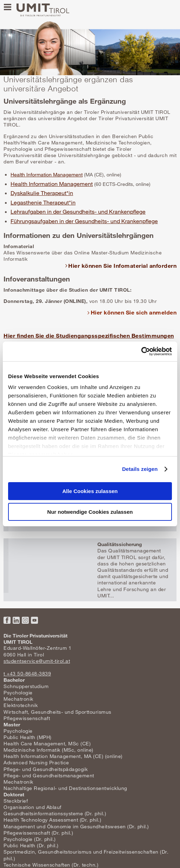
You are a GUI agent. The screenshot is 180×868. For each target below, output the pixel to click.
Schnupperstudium (26, 686)
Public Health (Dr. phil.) (31, 845)
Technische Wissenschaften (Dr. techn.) (51, 865)
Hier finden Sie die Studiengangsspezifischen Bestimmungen (89, 335)
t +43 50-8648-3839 (27, 673)
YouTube (34, 620)
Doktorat (14, 794)
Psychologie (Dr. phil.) (30, 839)
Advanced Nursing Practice (36, 762)
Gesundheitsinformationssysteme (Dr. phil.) (55, 813)
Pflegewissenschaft (27, 718)
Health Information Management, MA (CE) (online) (63, 756)
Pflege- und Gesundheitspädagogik (46, 769)
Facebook (7, 620)
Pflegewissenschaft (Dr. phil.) (38, 833)
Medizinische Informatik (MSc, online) (49, 750)
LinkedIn (16, 620)
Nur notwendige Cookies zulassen (90, 512)
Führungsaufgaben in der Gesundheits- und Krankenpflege (84, 221)
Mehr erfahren (90, 570)
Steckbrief (16, 801)
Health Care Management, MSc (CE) (47, 743)
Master (12, 724)
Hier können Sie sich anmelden (134, 312)
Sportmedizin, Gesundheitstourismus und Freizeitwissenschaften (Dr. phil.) (86, 855)
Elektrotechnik (21, 705)
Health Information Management (47, 174)
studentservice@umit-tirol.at (37, 661)
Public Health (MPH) (28, 737)
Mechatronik (18, 699)
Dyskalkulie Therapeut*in (42, 193)
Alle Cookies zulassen (90, 491)
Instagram (25, 620)
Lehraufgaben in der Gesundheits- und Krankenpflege (78, 212)
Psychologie (18, 692)
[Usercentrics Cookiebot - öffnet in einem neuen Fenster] (141, 351)
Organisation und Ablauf (33, 807)
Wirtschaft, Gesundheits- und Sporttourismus (57, 712)
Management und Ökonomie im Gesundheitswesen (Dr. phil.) (76, 826)
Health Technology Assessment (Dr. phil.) (52, 820)
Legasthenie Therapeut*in (43, 202)
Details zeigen (140, 469)
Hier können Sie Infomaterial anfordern (122, 266)
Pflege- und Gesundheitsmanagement (49, 775)
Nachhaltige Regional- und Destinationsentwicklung (65, 788)
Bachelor (14, 680)
